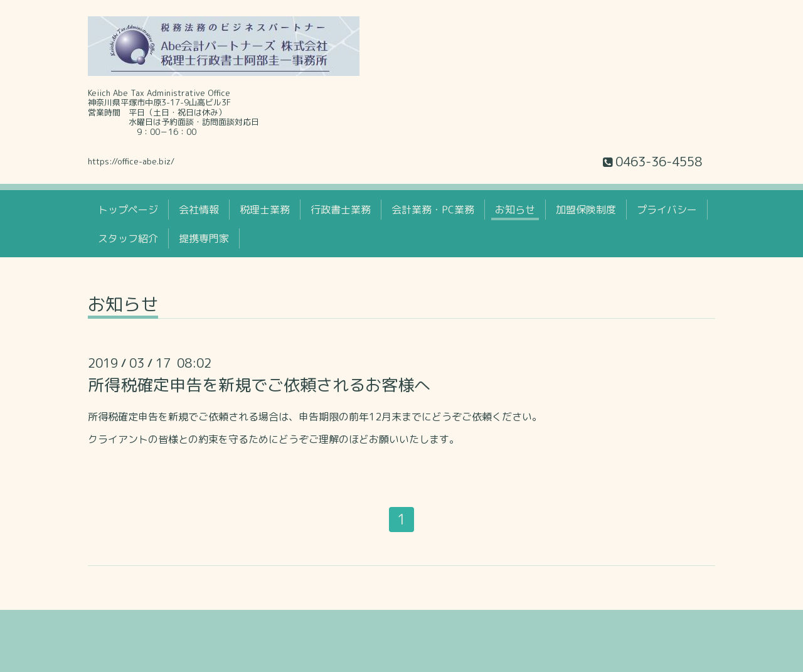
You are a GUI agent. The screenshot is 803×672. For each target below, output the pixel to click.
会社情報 (199, 210)
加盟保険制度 (586, 210)
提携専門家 (204, 238)
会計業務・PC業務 (433, 210)
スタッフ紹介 (128, 238)
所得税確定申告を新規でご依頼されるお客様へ (259, 385)
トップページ (128, 210)
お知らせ (515, 210)
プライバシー (667, 210)
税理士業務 (265, 210)
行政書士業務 (341, 210)
